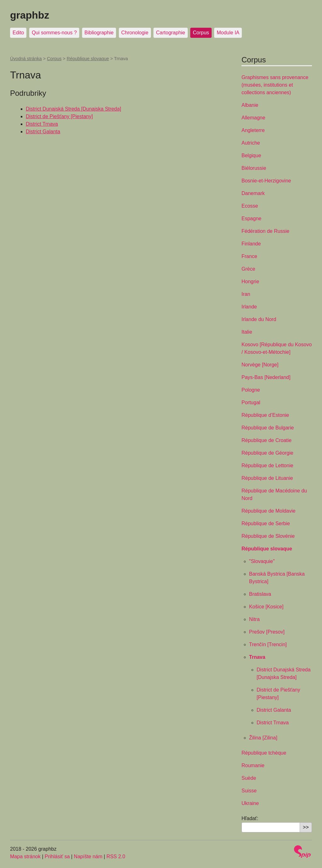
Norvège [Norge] (260, 365)
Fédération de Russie (265, 231)
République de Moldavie (269, 511)
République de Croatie (266, 440)
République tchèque (264, 753)
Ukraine (250, 803)
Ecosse (250, 206)
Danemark (253, 193)
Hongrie (250, 282)
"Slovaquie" (262, 561)
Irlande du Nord (259, 319)
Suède (249, 778)
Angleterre (253, 130)
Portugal (251, 402)
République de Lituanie (267, 478)
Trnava (257, 657)
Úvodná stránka (26, 59)
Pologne (251, 390)
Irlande (249, 307)
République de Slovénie (268, 536)
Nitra (254, 619)
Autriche (251, 143)
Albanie (250, 105)
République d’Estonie (265, 415)
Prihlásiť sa (57, 857)
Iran (246, 294)
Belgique (251, 155)
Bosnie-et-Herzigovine (266, 181)
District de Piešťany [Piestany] (59, 116)
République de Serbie (266, 523)
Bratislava (260, 594)
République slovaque (88, 59)
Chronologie (135, 33)
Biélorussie (254, 168)
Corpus (201, 33)
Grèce (248, 269)
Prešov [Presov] (267, 632)
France (249, 256)
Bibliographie (99, 33)
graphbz (30, 15)
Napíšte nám (88, 857)
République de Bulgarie (268, 428)
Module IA (228, 33)
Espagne (251, 218)
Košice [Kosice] (266, 607)
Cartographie (171, 33)
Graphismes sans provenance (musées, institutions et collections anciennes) (275, 85)
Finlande (251, 244)
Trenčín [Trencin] (268, 644)
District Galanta (43, 132)
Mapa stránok (25, 857)
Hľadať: (250, 818)
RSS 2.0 (116, 857)
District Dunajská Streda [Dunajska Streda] (73, 109)
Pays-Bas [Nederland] (266, 377)
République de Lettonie (267, 466)
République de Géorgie (267, 453)
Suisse (249, 791)
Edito (18, 33)
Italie (247, 332)
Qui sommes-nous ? (54, 33)
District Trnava (42, 124)
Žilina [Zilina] (263, 738)
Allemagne (253, 118)
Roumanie (253, 765)
